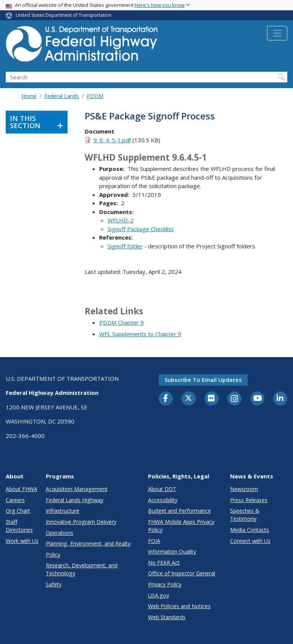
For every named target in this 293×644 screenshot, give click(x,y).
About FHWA (22, 489)
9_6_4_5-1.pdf (112, 140)
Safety (54, 584)
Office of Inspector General (182, 573)
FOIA (154, 541)
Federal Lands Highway (75, 500)
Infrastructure (63, 511)
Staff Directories (19, 526)
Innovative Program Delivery (81, 522)
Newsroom (244, 489)
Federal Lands (62, 96)
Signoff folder (125, 246)
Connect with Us (250, 541)
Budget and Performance (180, 511)
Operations (60, 533)
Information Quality (172, 551)
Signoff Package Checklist (141, 229)
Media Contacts (250, 530)
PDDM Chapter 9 (122, 322)
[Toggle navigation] (277, 33)
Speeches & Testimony (245, 515)
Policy (53, 555)
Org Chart (18, 511)
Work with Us (22, 541)
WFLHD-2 (121, 220)
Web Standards (167, 617)
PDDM (95, 96)
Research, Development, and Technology (82, 569)
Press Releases (249, 500)
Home (29, 96)
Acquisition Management (77, 489)
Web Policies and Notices (179, 606)
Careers (15, 500)
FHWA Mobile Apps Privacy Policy (181, 526)
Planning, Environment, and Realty (88, 543)
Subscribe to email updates (203, 380)
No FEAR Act (164, 563)
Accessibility (163, 500)
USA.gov (159, 595)
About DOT (162, 489)
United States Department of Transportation (64, 15)
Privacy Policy (165, 584)
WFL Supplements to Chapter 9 (140, 334)
